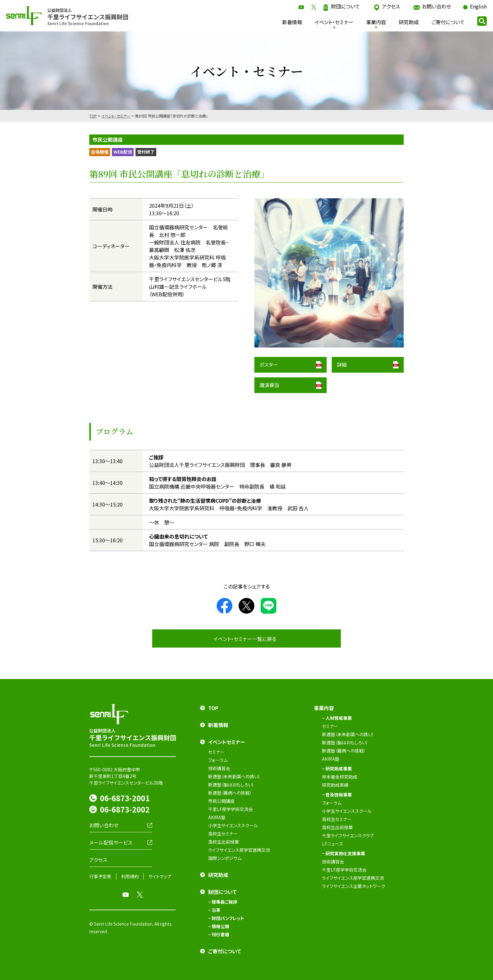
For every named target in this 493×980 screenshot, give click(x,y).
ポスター (269, 364)
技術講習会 (219, 768)
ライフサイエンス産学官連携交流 (239, 850)
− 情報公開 (219, 926)
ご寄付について (448, 22)
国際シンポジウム (225, 858)
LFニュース (332, 844)
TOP (93, 116)
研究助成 (409, 22)
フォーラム (218, 760)
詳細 (342, 364)
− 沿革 (214, 910)
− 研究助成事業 (337, 769)
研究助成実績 (335, 785)
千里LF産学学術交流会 (230, 809)
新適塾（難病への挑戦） (230, 793)
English (478, 6)
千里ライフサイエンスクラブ (348, 835)
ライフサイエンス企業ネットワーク (354, 886)
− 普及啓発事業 (337, 795)
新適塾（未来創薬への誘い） (234, 776)
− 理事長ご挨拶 (223, 902)
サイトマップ (160, 876)
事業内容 (376, 22)
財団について (346, 6)
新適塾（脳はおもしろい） (231, 785)
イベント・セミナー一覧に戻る (245, 639)
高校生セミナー (223, 834)
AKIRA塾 (217, 817)
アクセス (391, 6)
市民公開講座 (221, 801)
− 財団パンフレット (226, 918)
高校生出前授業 (224, 842)
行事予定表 (100, 876)
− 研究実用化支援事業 (343, 853)
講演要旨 (269, 385)
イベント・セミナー (334, 22)
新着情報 (292, 22)
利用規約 (130, 876)
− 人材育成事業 (337, 718)
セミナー (216, 752)
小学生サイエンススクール (233, 825)
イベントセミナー (227, 742)
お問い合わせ (437, 6)
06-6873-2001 (125, 798)
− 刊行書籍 (219, 934)
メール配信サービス (111, 842)
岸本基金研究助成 (340, 777)
